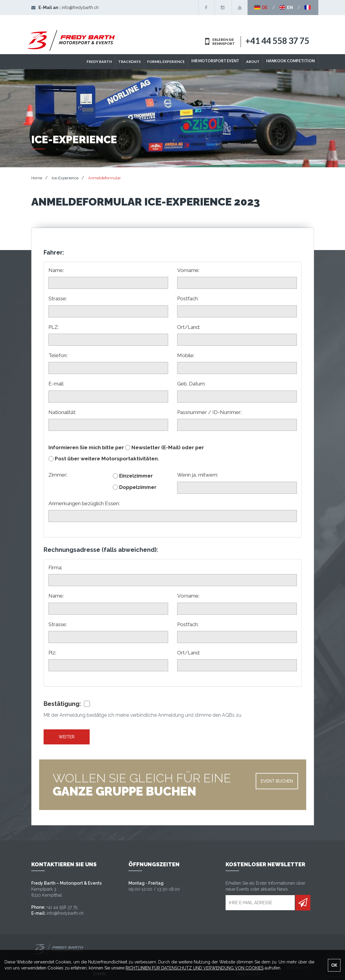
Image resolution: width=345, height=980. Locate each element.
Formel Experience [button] (170, 62)
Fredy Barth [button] (104, 62)
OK (334, 965)
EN (286, 8)
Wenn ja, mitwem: (198, 475)
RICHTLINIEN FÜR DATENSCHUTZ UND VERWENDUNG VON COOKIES (195, 968)
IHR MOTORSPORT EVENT (219, 62)
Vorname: (188, 270)
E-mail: (56, 384)
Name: (56, 270)
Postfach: (188, 298)
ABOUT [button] (256, 62)
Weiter (67, 737)
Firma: (55, 567)
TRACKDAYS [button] (134, 62)
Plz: (52, 653)
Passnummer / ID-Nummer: (209, 412)
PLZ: (54, 327)
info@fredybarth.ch (80, 8)
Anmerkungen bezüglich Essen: (84, 503)
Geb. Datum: (191, 384)
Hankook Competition (292, 62)
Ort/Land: (189, 327)
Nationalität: (62, 412)
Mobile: (186, 355)
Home (37, 178)
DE (261, 8)
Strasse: (58, 298)
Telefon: (58, 355)
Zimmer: (58, 475)
